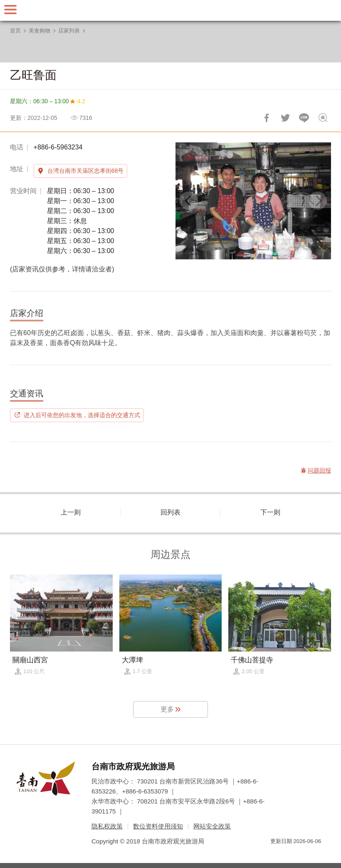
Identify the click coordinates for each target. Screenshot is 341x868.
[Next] (318, 201)
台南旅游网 (170, 10)
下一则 (270, 512)
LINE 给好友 (304, 118)
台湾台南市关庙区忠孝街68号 (86, 171)
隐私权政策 (107, 826)
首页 (15, 31)
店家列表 (69, 31)
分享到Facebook (267, 118)
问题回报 (323, 118)
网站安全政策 (212, 826)
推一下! (285, 118)
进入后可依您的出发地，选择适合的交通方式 (82, 415)
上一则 (71, 512)
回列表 (170, 512)
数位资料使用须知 (158, 826)
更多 (167, 709)
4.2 (81, 101)
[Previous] (189, 201)
